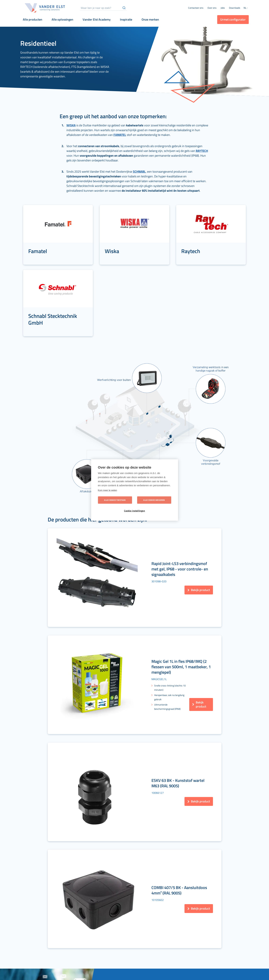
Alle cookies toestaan (115, 500)
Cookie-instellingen (134, 511)
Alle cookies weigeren (154, 500)
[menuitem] (212, 8)
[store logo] (45, 8)
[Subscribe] (180, 826)
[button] (246, 8)
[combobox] (103, 8)
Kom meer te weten (108, 490)
